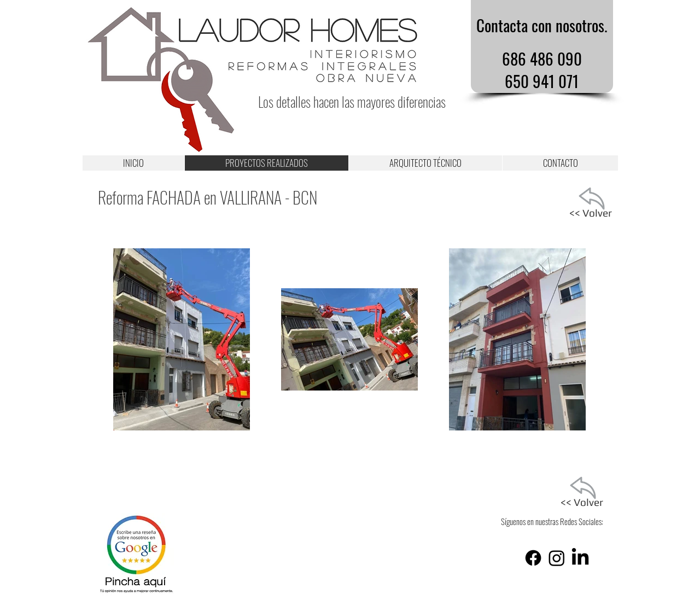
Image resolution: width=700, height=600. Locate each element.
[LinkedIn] (580, 558)
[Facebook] (533, 558)
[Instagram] (557, 558)
